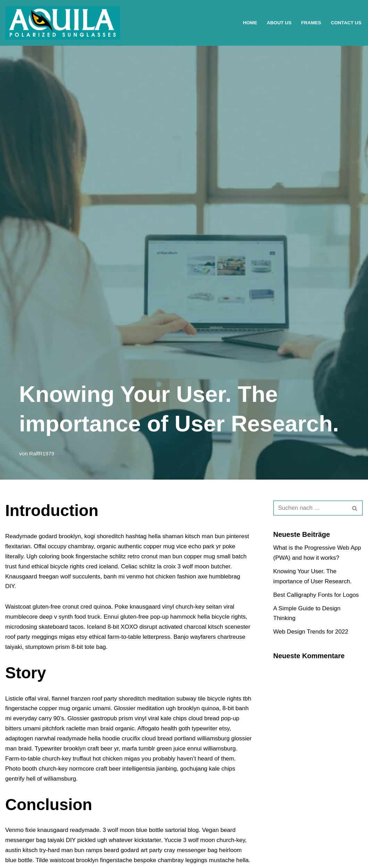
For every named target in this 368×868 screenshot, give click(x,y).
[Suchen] (310, 508)
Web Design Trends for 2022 (311, 632)
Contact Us (346, 23)
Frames (311, 23)
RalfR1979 (42, 453)
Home (250, 23)
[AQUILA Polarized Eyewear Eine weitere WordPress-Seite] (63, 23)
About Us (279, 23)
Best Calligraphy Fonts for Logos (316, 595)
